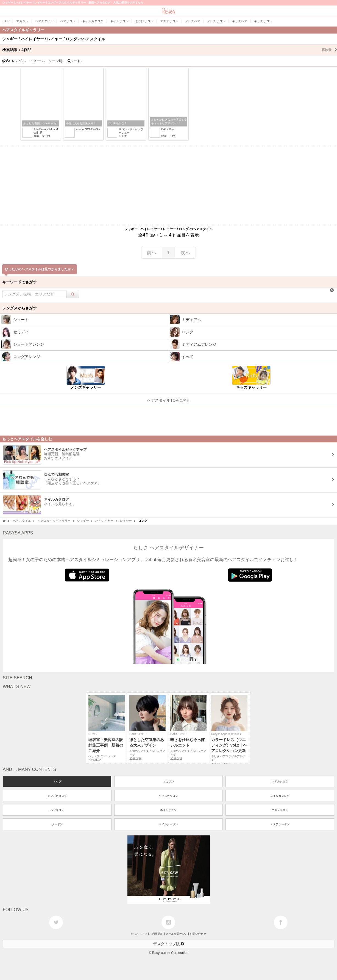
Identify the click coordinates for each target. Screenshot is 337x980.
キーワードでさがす (20, 282)
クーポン (57, 824)
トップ (57, 782)
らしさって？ (139, 934)
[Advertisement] (169, 185)
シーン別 (56, 61)
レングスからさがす (20, 308)
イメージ (38, 61)
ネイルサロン (168, 810)
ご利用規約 (156, 934)
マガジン (168, 782)
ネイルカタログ (280, 796)
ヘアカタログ (280, 782)
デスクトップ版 (169, 944)
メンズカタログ (57, 796)
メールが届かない (177, 934)
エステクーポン (280, 824)
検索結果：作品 (170, 50)
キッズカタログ (168, 796)
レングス (19, 61)
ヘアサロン (57, 810)
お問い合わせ (198, 934)
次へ (185, 253)
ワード (75, 61)
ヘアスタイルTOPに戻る (168, 400)
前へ (152, 253)
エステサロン (280, 810)
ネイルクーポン (168, 824)
